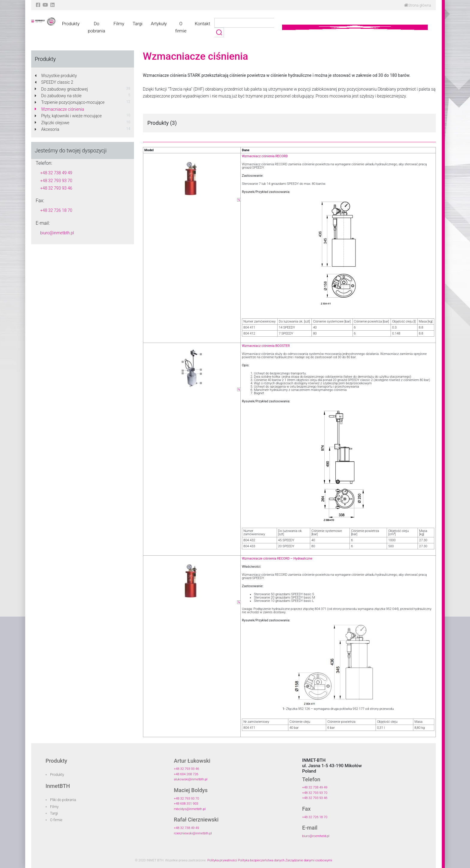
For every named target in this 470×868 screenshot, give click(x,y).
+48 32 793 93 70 (56, 181)
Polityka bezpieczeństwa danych (261, 860)
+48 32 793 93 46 (56, 188)
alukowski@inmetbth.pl (191, 779)
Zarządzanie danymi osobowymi (309, 860)
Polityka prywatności (222, 860)
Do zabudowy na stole (58, 96)
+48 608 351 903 (186, 804)
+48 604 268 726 (186, 774)
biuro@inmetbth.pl (57, 233)
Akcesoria (47, 129)
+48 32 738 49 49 (56, 173)
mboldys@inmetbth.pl (190, 809)
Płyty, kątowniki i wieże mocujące (68, 116)
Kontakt (202, 24)
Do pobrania (96, 27)
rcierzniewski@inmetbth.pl (193, 833)
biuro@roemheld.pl (316, 836)
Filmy (119, 24)
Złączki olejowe (52, 123)
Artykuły (159, 24)
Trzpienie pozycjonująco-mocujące (70, 102)
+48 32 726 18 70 (56, 210)
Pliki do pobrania (63, 800)
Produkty (71, 24)
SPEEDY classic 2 (54, 82)
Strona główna (418, 5)
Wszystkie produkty (56, 76)
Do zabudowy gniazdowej (61, 89)
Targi (137, 24)
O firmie (181, 27)
